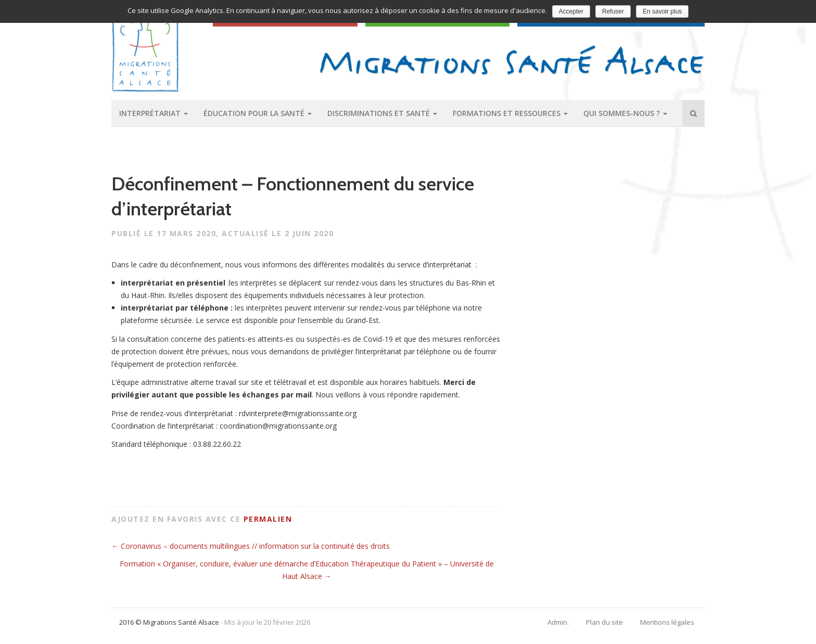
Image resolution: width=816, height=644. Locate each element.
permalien (268, 519)
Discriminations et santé (382, 113)
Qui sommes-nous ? (625, 113)
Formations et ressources (510, 113)
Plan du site (604, 622)
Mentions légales (667, 622)
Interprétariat (154, 113)
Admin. (558, 622)
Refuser (613, 11)
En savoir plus (662, 11)
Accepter (571, 11)
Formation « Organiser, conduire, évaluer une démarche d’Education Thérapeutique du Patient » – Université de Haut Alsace (307, 570)
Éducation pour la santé (258, 113)
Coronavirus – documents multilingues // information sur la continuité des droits (251, 546)
